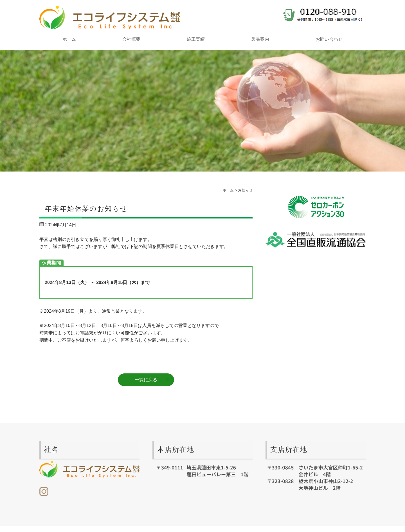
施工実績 (196, 39)
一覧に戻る (146, 380)
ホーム (69, 39)
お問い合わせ (329, 39)
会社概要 (131, 39)
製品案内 (260, 39)
